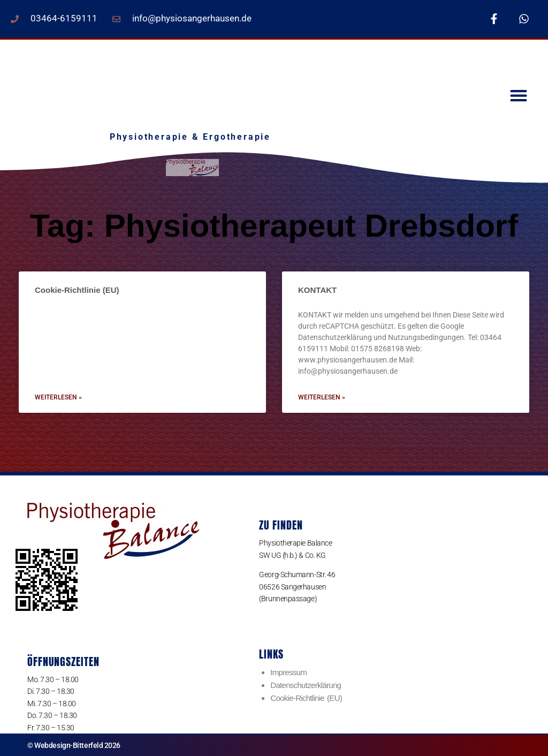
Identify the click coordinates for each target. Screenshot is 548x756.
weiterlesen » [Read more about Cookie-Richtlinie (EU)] (58, 397)
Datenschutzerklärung (306, 685)
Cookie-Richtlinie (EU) (77, 290)
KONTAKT (317, 290)
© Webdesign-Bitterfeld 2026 (74, 745)
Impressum (288, 672)
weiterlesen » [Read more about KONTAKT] (322, 397)
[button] (518, 96)
